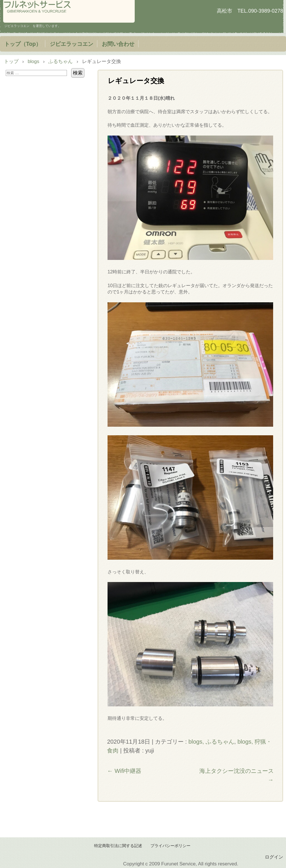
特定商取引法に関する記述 (118, 846)
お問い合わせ (118, 44)
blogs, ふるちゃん (211, 742)
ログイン (274, 857)
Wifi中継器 (124, 771)
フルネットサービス (69, 11)
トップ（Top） (23, 44)
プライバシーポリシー (170, 846)
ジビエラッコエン (71, 44)
